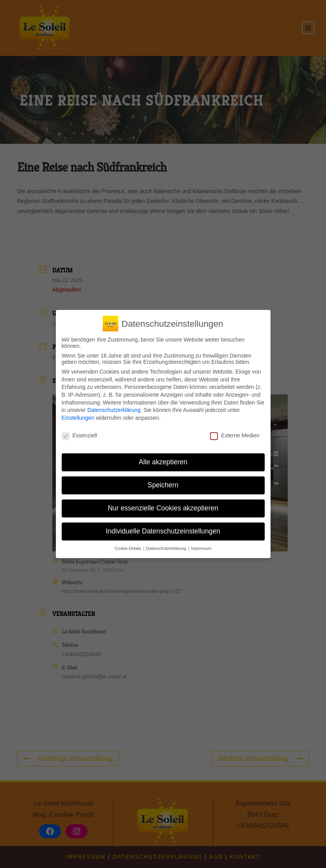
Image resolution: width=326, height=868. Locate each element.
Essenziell (79, 435)
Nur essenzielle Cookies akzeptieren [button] (163, 508)
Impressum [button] (201, 548)
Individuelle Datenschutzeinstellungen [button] (163, 531)
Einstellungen (78, 418)
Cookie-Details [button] (129, 548)
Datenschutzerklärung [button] (167, 548)
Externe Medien (235, 435)
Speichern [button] (163, 485)
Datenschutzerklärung (114, 410)
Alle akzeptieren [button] (163, 462)
